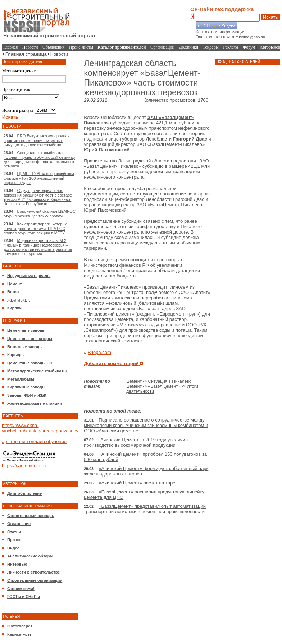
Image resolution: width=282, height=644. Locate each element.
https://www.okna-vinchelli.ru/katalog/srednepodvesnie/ (40, 428)
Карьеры (16, 355)
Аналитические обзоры (30, 556)
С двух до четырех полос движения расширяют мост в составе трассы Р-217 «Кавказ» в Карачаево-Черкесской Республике (38, 197)
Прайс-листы (81, 47)
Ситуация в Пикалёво (170, 381)
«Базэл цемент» (164, 386)
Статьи (14, 532)
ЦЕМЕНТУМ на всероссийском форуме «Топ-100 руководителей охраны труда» (39, 178)
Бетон (13, 292)
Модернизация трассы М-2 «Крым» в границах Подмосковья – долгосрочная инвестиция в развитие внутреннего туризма (38, 247)
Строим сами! (21, 589)
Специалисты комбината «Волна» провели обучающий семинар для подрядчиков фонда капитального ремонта (39, 159)
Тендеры (211, 47)
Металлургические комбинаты (37, 371)
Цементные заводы (26, 330)
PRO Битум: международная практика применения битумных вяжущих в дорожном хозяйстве (37, 140)
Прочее (14, 540)
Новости (30, 47)
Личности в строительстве (33, 572)
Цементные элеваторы (30, 339)
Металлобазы (21, 379)
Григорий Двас (190, 139)
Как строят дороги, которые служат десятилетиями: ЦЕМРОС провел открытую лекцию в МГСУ (36, 228)
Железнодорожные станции (35, 403)
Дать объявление (24, 493)
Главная (10, 47)
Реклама (231, 47)
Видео (13, 548)
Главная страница (26, 54)
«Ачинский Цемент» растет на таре (137, 483)
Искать (270, 17)
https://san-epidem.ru (24, 466)
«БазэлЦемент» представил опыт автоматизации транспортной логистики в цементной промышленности (145, 509)
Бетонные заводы (25, 347)
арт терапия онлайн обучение (34, 441)
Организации (162, 47)
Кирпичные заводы (26, 387)
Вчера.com (99, 352)
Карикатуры (19, 634)
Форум (249, 47)
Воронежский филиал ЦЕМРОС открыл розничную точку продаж (40, 214)
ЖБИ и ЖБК (19, 300)
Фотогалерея (20, 626)
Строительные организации (35, 580)
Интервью (17, 564)
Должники (189, 47)
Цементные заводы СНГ (31, 363)
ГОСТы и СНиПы (24, 597)
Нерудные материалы (29, 276)
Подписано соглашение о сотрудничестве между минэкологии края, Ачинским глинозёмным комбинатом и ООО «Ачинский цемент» (146, 425)
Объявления (53, 47)
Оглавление (19, 524)
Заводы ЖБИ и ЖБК (27, 395)
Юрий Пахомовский (107, 150)
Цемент (14, 284)
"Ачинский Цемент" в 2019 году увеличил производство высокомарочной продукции (136, 442)
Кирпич (14, 308)
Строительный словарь (31, 516)
